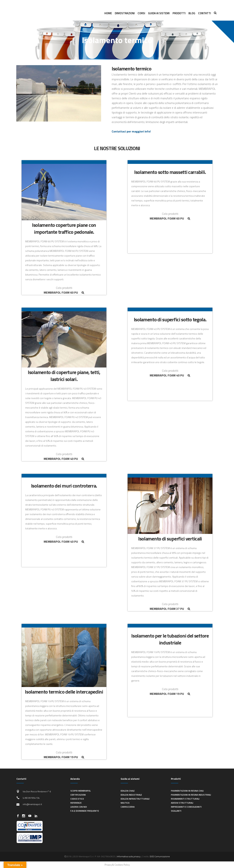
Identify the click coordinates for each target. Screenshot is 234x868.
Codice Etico (77, 799)
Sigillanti (176, 811)
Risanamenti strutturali (185, 799)
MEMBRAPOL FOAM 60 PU (64, 292)
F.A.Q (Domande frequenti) (85, 811)
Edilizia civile (128, 791)
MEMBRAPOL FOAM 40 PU (64, 459)
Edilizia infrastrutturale (135, 799)
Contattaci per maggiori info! (131, 131)
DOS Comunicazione (160, 856)
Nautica (125, 803)
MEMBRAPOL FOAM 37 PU (170, 609)
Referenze (76, 803)
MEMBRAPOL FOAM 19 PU (64, 757)
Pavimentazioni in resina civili (187, 791)
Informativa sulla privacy (129, 856)
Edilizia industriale (131, 795)
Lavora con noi (79, 807)
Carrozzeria (128, 807)
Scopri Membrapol (81, 791)
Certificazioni (78, 795)
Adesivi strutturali (182, 803)
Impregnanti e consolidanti (186, 807)
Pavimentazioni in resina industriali (191, 795)
